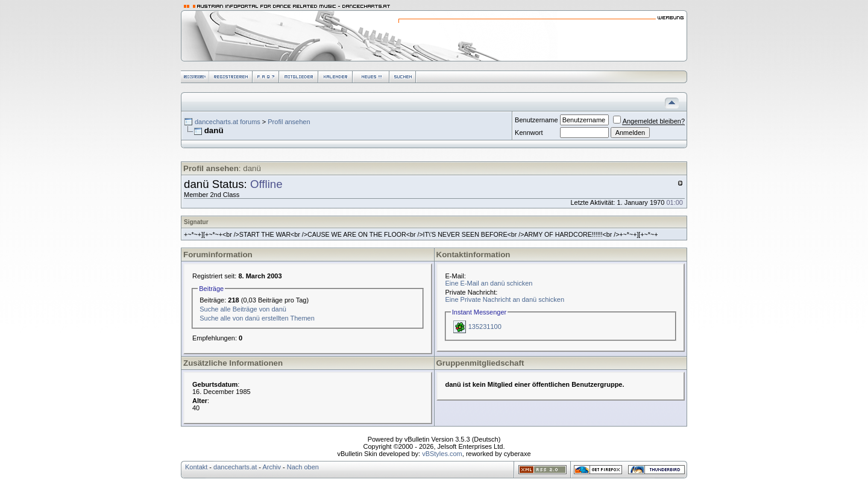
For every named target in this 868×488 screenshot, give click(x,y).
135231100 (485, 327)
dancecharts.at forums (228, 122)
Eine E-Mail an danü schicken (489, 283)
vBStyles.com (442, 454)
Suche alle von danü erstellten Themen (257, 318)
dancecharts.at (235, 467)
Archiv (272, 467)
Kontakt (196, 467)
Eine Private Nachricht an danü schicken (505, 299)
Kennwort (529, 133)
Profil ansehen (289, 122)
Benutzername (536, 120)
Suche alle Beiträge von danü (243, 309)
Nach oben (303, 467)
